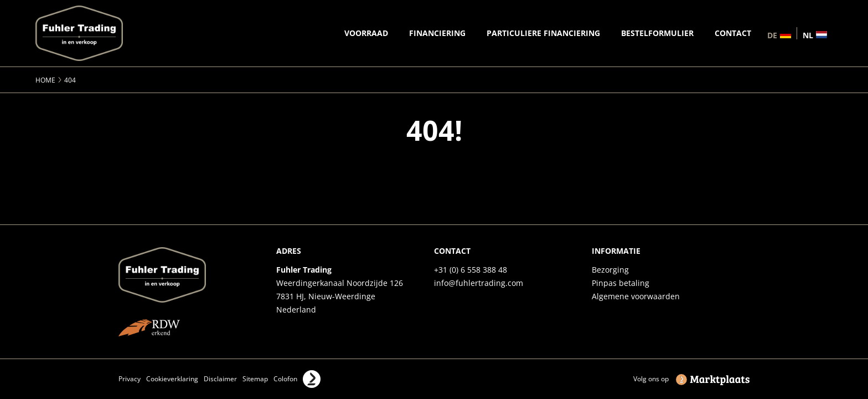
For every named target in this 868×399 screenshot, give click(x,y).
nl (808, 35)
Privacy (130, 379)
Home (45, 80)
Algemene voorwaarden (636, 296)
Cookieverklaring (172, 379)
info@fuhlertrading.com (479, 283)
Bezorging (610, 270)
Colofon (285, 379)
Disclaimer (220, 379)
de (772, 35)
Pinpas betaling (621, 283)
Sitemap (255, 379)
